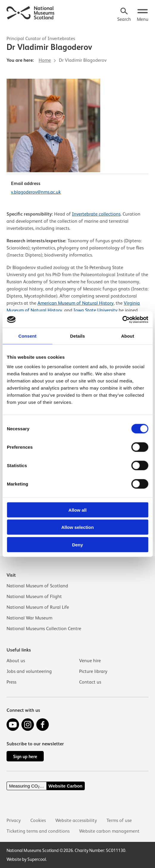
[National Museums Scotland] (31, 12)
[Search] (124, 15)
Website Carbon (65, 786)
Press (11, 682)
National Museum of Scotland (37, 586)
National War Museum (29, 618)
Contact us (90, 682)
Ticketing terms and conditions (38, 831)
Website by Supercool (26, 859)
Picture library (93, 671)
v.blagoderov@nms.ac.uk (36, 192)
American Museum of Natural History (76, 303)
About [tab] (128, 336)
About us (16, 661)
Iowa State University (95, 310)
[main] (77, 284)
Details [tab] (78, 336)
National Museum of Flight (34, 597)
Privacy (14, 820)
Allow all (77, 510)
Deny (77, 544)
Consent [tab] (28, 336)
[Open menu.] (143, 15)
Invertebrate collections (96, 214)
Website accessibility (76, 820)
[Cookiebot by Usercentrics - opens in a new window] (122, 320)
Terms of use (119, 820)
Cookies (38, 820)
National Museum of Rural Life (38, 607)
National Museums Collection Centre (44, 629)
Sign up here (25, 756)
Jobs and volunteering (29, 671)
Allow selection (77, 527)
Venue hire (90, 661)
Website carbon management (109, 831)
